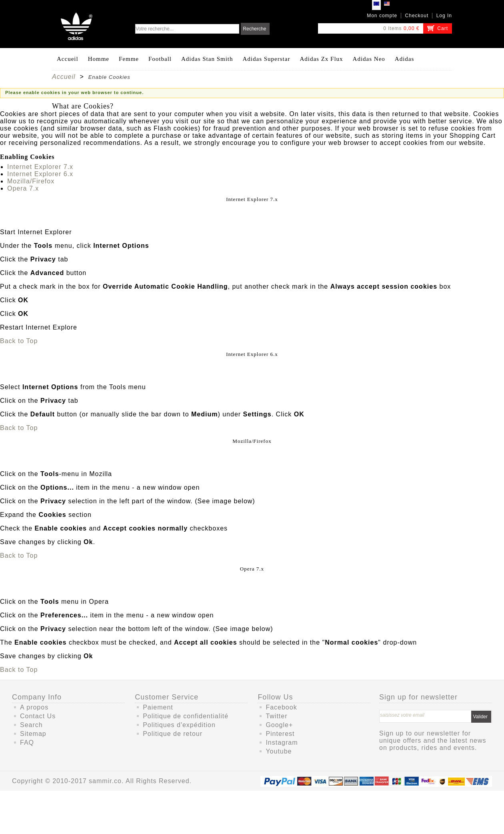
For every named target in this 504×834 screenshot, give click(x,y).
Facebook (281, 707)
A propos (34, 707)
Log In (444, 16)
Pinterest (280, 734)
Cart (443, 28)
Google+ (279, 725)
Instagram (282, 743)
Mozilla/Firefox (31, 181)
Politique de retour (173, 734)
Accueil (64, 77)
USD (387, 5)
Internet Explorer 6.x (40, 174)
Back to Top (19, 341)
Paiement (158, 707)
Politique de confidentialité (186, 716)
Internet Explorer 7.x (40, 167)
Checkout (417, 16)
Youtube (279, 751)
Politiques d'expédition (179, 725)
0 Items (392, 28)
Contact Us (38, 716)
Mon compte (382, 16)
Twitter (276, 716)
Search (31, 725)
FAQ (27, 743)
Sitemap (33, 734)
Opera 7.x (23, 188)
